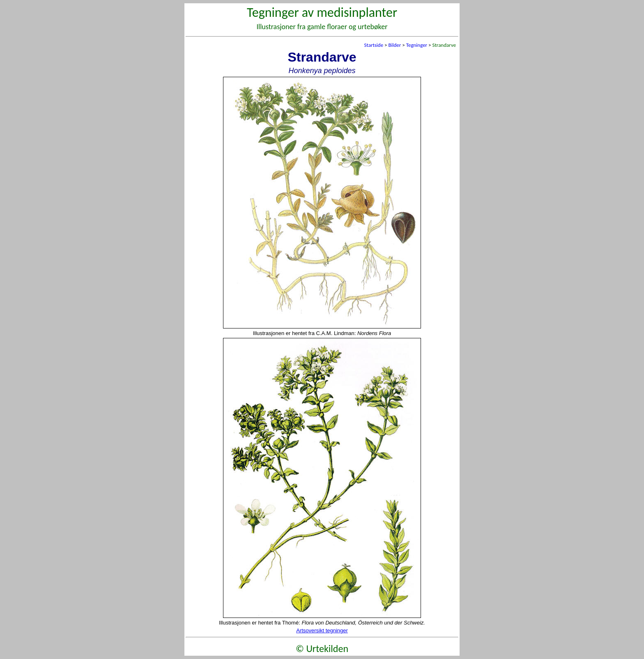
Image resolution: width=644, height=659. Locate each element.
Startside (374, 45)
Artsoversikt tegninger (322, 630)
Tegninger (417, 45)
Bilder (395, 45)
